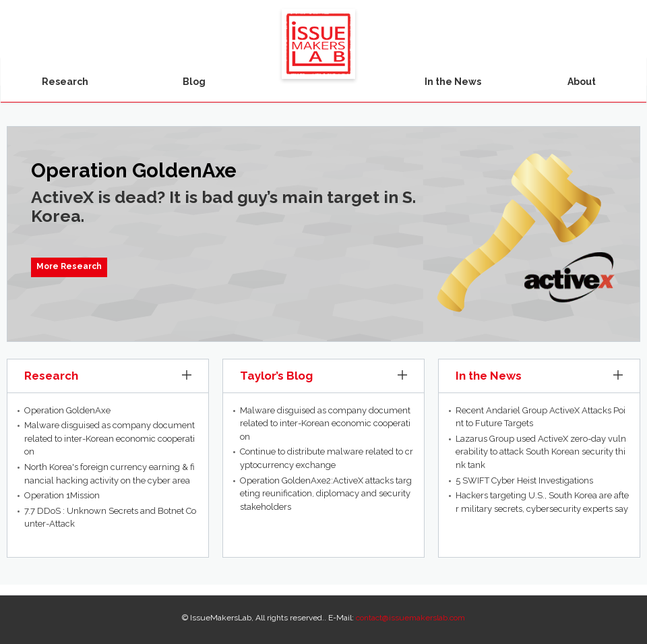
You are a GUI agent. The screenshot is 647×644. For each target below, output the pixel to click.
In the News (453, 82)
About (582, 82)
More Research (69, 266)
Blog (194, 82)
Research (65, 82)
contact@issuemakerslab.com (410, 618)
